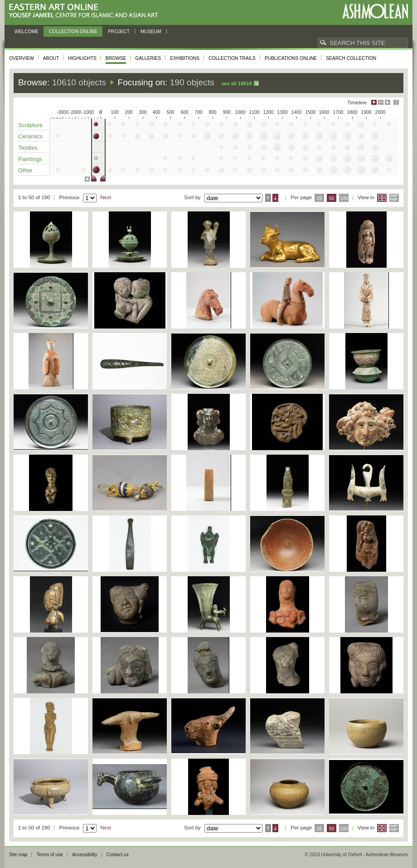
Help (396, 102)
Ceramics (30, 136)
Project (119, 32)
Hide (388, 102)
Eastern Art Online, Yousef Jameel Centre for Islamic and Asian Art (86, 11)
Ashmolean (375, 11)
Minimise (381, 102)
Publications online (291, 58)
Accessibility (85, 855)
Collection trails (232, 58)
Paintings (30, 159)
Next (106, 197)
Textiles (28, 148)
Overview (22, 58)
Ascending (268, 198)
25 (320, 199)
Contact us (118, 855)
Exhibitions (185, 58)
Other (25, 170)
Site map (18, 855)
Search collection (351, 58)
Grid (382, 198)
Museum (151, 32)
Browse (116, 58)
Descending (275, 198)
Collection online (73, 32)
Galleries (148, 58)
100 (344, 199)
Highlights (82, 58)
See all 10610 (236, 83)
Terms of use (50, 855)
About (51, 58)
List (394, 198)
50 (332, 199)
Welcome (27, 32)
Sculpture (30, 125)
